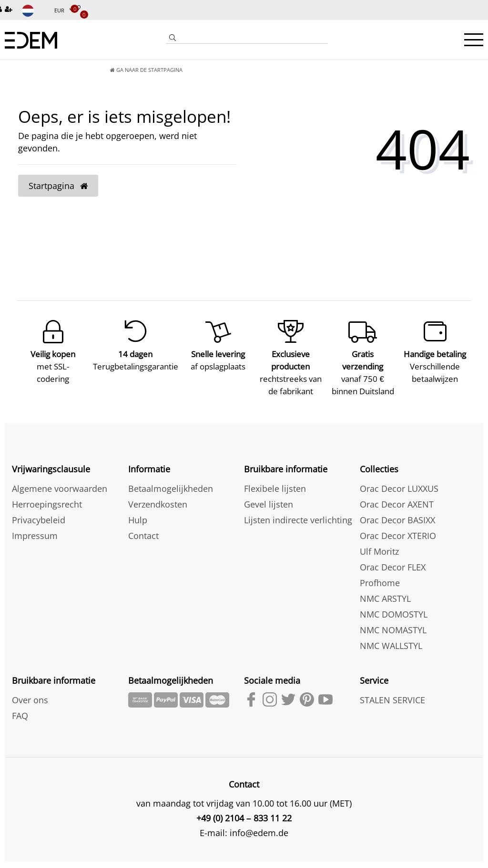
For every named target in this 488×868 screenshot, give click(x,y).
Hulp (138, 513)
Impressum (35, 529)
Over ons (30, 693)
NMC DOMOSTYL (394, 608)
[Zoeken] (173, 39)
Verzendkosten (158, 498)
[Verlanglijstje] (77, 9)
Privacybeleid (39, 513)
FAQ (20, 709)
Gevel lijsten (269, 498)
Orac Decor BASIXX (397, 513)
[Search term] (254, 38)
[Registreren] (10, 10)
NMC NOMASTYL (393, 623)
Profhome (380, 576)
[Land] (34, 11)
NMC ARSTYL (385, 592)
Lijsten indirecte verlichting (298, 513)
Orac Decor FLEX (393, 560)
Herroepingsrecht (47, 498)
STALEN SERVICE (392, 693)
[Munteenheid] (64, 11)
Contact (143, 529)
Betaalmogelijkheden (171, 482)
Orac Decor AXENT (397, 498)
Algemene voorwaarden (60, 482)
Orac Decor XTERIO (398, 529)
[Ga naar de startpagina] (41, 70)
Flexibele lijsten (275, 482)
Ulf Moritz (379, 545)
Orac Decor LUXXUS (399, 482)
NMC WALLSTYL (391, 639)
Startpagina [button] (58, 186)
